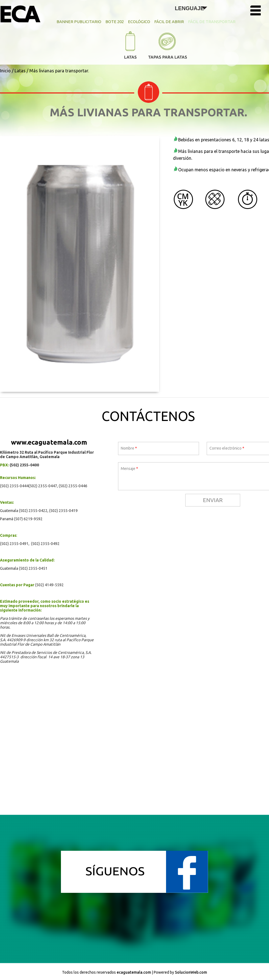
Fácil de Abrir (169, 22)
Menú (258, 12)
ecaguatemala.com (134, 972)
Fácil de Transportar (212, 22)
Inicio (5, 71)
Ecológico (139, 22)
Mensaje (129, 469)
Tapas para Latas (167, 48)
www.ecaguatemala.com (49, 442)
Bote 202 (115, 22)
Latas (130, 47)
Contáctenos (148, 416)
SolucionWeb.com (191, 972)
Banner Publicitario (79, 22)
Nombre (129, 448)
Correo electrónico (227, 448)
